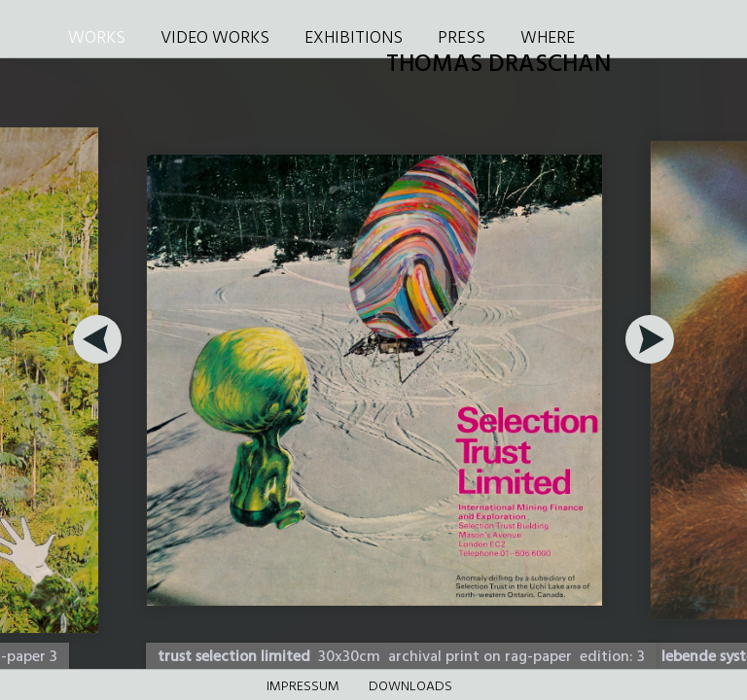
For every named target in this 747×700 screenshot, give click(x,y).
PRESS (462, 38)
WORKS (97, 38)
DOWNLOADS (410, 687)
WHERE (548, 38)
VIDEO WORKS (215, 38)
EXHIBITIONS (354, 38)
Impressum (303, 687)
